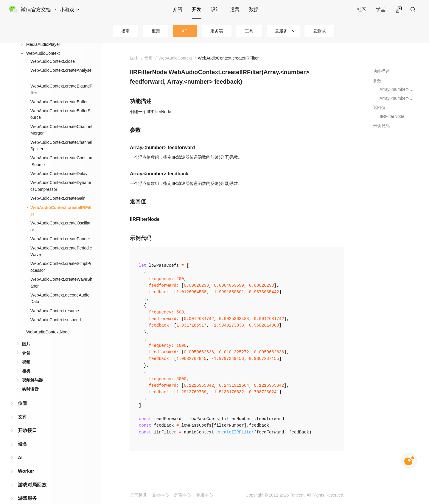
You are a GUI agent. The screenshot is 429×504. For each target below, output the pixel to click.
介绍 (178, 9)
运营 (235, 9)
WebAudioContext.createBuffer (59, 48)
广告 (23, 472)
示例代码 (381, 126)
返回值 (379, 107)
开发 (197, 9)
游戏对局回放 (32, 431)
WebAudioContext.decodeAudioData (60, 244)
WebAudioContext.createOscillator (60, 172)
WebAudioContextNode (48, 278)
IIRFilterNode (392, 116)
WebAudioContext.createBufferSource (60, 60)
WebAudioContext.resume (55, 257)
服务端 (217, 31)
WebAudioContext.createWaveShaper (61, 229)
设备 (23, 390)
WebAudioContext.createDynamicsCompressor (61, 132)
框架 (156, 31)
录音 (26, 299)
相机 (26, 317)
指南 (125, 31)
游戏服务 (27, 444)
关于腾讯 (138, 495)
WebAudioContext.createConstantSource (61, 107)
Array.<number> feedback (397, 98)
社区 (362, 9)
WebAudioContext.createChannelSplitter (61, 92)
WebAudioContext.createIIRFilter (61, 157)
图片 (26, 290)
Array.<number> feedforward (397, 89)
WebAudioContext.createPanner (60, 185)
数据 (254, 9)
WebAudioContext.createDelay (59, 120)
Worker (26, 417)
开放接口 (27, 376)
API (185, 31)
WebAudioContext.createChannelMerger (61, 76)
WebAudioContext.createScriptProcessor (61, 213)
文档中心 (160, 495)
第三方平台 (30, 458)
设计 (216, 9)
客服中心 (204, 495)
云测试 (319, 31)
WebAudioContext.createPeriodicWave (61, 197)
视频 (26, 308)
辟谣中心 (182, 495)
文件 (23, 363)
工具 (249, 31)
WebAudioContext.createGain (58, 144)
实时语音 (30, 335)
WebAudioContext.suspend (56, 266)
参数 (377, 81)
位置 (23, 349)
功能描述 (381, 71)
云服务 (281, 31)
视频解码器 (32, 326)
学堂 (381, 9)
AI (20, 404)
